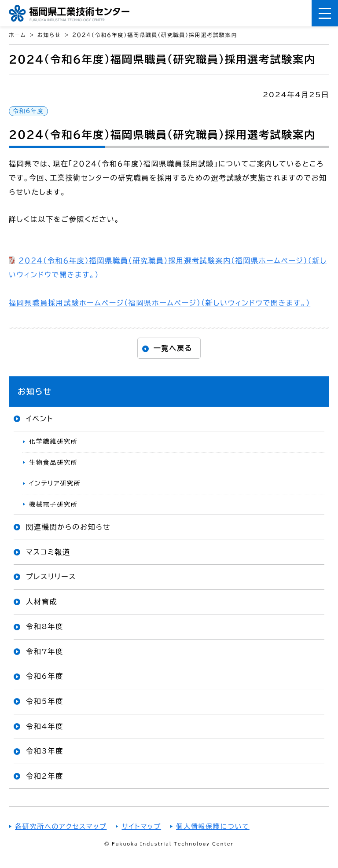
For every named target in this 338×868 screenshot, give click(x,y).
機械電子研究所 (53, 504)
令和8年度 (45, 626)
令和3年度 (45, 751)
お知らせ (35, 391)
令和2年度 (45, 776)
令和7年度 (45, 651)
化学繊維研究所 (53, 441)
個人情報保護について (213, 826)
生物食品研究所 (53, 463)
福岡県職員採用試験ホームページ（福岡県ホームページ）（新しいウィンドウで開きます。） (160, 303)
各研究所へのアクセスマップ (61, 826)
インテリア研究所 (55, 483)
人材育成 (42, 602)
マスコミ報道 (48, 552)
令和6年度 (28, 111)
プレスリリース (51, 577)
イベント (40, 419)
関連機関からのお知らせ (68, 527)
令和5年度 (45, 701)
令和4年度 (45, 726)
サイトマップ (141, 826)
